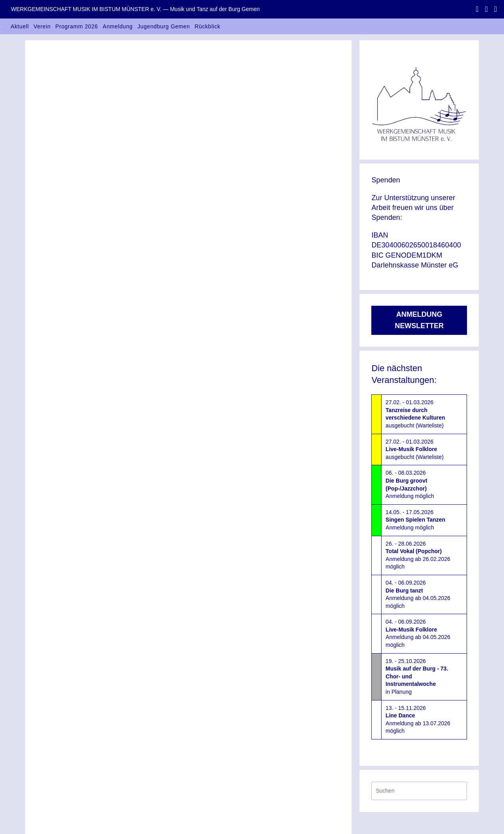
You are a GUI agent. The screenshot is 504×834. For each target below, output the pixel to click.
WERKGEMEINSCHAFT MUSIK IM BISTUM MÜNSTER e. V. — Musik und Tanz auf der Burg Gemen (135, 9)
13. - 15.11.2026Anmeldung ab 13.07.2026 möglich (418, 720)
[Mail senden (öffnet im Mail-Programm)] (494, 9)
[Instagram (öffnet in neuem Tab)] (486, 9)
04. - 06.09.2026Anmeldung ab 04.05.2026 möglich (418, 594)
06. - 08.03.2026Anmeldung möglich (410, 484)
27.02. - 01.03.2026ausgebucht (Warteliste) (415, 414)
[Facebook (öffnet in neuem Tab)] (477, 9)
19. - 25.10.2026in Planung (417, 676)
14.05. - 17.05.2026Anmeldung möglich (415, 520)
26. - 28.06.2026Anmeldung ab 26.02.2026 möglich (418, 555)
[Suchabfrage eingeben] (419, 791)
